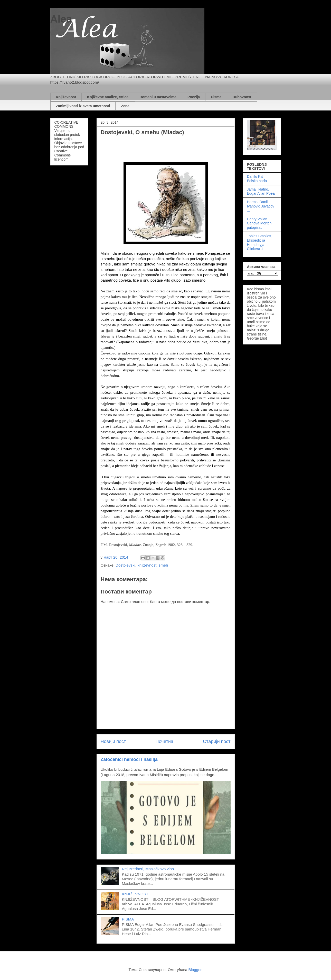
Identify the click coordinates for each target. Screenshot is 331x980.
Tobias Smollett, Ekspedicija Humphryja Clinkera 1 (260, 242)
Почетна (164, 741)
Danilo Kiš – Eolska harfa (257, 179)
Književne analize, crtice (108, 97)
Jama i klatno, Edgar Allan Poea (261, 191)
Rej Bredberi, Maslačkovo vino (148, 869)
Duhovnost (242, 97)
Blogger (195, 970)
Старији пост (217, 741)
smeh (163, 565)
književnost (147, 565)
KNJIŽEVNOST (135, 894)
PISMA (128, 919)
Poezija (194, 97)
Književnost (66, 97)
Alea (61, 19)
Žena (125, 106)
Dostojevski (125, 565)
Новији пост (113, 741)
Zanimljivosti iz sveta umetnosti (83, 106)
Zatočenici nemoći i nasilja (129, 759)
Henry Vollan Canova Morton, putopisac (260, 223)
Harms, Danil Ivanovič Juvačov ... (261, 206)
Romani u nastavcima (158, 97)
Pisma (216, 97)
